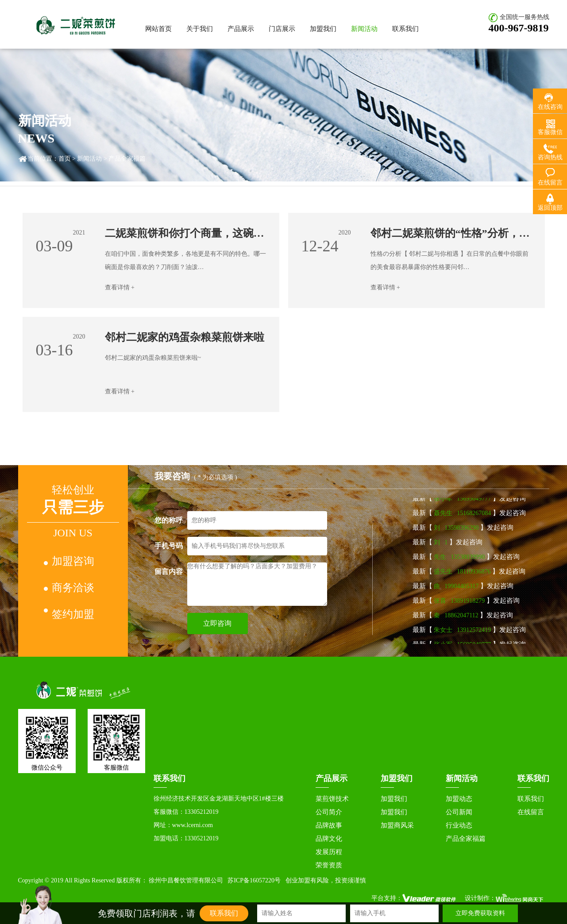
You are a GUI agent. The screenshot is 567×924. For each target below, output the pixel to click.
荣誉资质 (329, 865)
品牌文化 (329, 839)
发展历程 (329, 852)
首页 (65, 159)
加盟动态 (459, 799)
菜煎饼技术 (332, 799)
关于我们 (200, 29)
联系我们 (405, 29)
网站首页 (158, 29)
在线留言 (531, 812)
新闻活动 (364, 29)
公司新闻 (459, 812)
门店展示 (282, 29)
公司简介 (329, 812)
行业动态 (459, 825)
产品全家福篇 (466, 839)
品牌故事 (329, 825)
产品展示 (241, 29)
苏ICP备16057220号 (254, 880)
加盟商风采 (397, 825)
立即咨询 (217, 623)
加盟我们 (323, 29)
